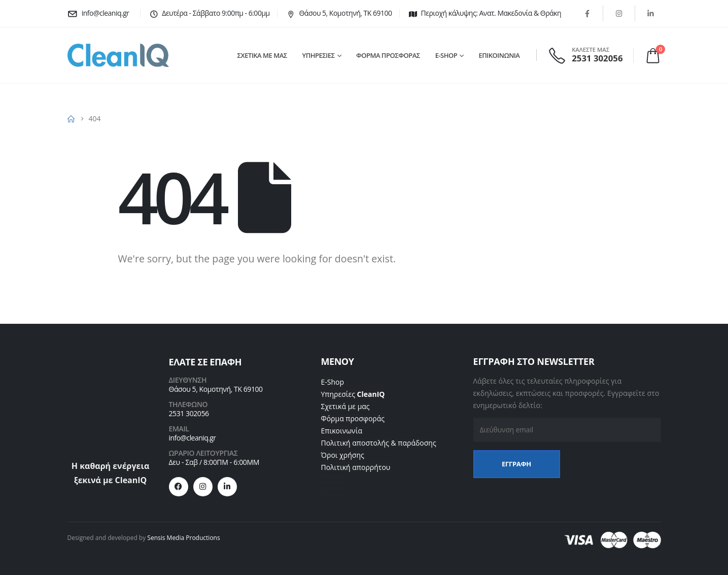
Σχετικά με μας (345, 406)
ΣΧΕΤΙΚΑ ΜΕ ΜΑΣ (262, 55)
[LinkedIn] (651, 13)
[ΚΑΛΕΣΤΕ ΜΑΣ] (587, 55)
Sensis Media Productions (183, 538)
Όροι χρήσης (343, 455)
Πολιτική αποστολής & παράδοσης (379, 443)
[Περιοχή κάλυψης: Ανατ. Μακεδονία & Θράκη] (484, 13)
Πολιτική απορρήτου (356, 467)
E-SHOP (446, 55)
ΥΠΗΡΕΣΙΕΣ (319, 55)
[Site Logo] (118, 55)
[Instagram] (619, 13)
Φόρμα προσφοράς (353, 418)
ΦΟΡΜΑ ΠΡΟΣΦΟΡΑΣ (388, 55)
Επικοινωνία (342, 431)
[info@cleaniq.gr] (100, 13)
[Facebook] (587, 13)
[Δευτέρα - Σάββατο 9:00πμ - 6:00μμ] (209, 13)
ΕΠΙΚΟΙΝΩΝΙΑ (499, 55)
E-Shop (333, 382)
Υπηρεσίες (353, 394)
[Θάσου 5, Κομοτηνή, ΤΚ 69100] (338, 13)
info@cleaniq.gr (193, 438)
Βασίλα (333, 479)
